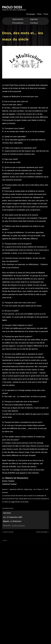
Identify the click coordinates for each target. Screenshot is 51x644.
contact (5, 540)
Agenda (34, 19)
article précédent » (42, 532)
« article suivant (8, 532)
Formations (18, 23)
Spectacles (18, 19)
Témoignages (31, 14)
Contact (34, 23)
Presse (46, 14)
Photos (39, 14)
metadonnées (8, 508)
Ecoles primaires (18, 526)
